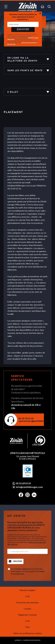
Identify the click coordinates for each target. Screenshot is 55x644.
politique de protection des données (22, 43)
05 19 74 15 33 (26, 418)
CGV (27, 621)
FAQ (28, 627)
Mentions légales (27, 590)
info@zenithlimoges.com (29, 487)
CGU (27, 596)
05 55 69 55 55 (23, 483)
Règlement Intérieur (28, 615)
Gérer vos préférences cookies (27, 633)
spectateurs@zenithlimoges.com (29, 421)
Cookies (27, 609)
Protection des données (28, 602)
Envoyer (23, 29)
